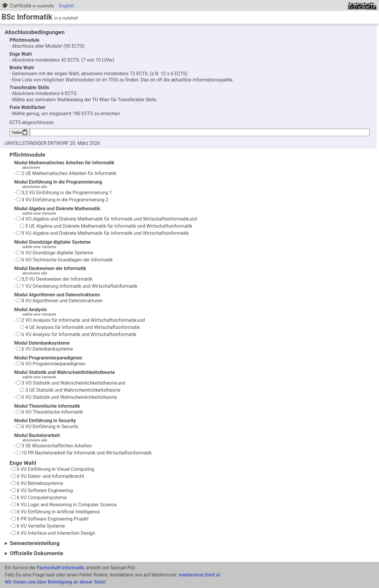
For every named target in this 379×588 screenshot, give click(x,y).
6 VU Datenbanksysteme (45, 349)
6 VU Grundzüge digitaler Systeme (55, 253)
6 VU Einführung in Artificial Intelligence (56, 512)
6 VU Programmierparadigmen (51, 364)
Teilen (20, 132)
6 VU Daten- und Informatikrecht (48, 476)
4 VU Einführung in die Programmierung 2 (62, 200)
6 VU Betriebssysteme (38, 483)
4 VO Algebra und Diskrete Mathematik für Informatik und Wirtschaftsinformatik (103, 219)
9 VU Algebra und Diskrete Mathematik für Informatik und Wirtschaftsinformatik (103, 233)
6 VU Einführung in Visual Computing (53, 469)
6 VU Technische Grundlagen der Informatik (65, 260)
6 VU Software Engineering (42, 490)
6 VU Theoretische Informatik (50, 412)
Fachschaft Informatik (60, 568)
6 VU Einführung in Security (48, 426)
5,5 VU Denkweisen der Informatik (55, 279)
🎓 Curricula (28, 5)
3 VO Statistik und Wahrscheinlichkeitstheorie (67, 383)
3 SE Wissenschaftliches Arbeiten (54, 446)
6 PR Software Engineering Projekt (50, 519)
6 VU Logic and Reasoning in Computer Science (64, 505)
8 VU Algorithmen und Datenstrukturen (60, 301)
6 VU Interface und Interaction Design (54, 533)
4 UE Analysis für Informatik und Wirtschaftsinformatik (80, 327)
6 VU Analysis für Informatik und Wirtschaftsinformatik (77, 334)
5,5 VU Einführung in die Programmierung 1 (64, 193)
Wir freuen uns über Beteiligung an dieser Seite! (55, 582)
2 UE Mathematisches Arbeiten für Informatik (66, 173)
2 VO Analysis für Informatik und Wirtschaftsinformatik (77, 320)
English (67, 6)
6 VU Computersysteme (39, 498)
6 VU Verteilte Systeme (38, 526)
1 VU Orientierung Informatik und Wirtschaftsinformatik (77, 286)
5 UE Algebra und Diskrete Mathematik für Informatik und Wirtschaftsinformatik (106, 226)
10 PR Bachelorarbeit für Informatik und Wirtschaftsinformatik (84, 453)
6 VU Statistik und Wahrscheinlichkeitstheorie (67, 397)
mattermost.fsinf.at (199, 575)
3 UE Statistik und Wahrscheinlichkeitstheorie (70, 390)
